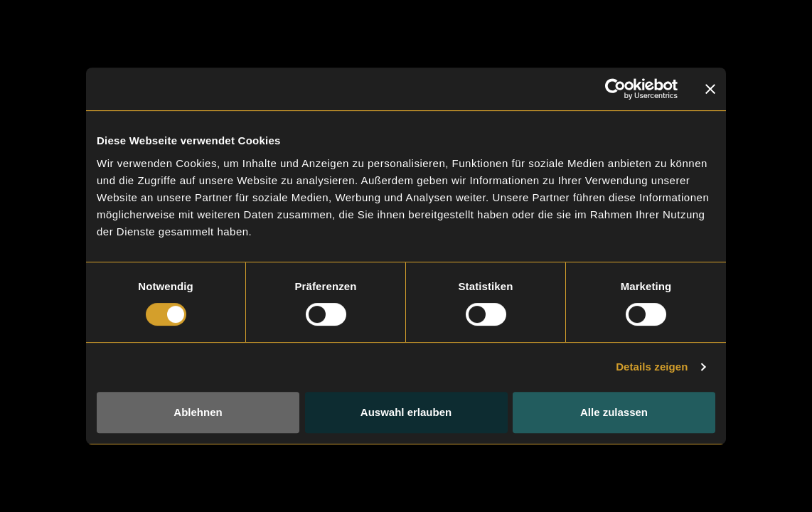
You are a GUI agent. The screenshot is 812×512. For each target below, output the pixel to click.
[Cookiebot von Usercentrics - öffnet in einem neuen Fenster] (615, 89)
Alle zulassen (614, 412)
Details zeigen (652, 367)
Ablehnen (198, 412)
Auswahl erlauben (406, 412)
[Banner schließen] (710, 89)
